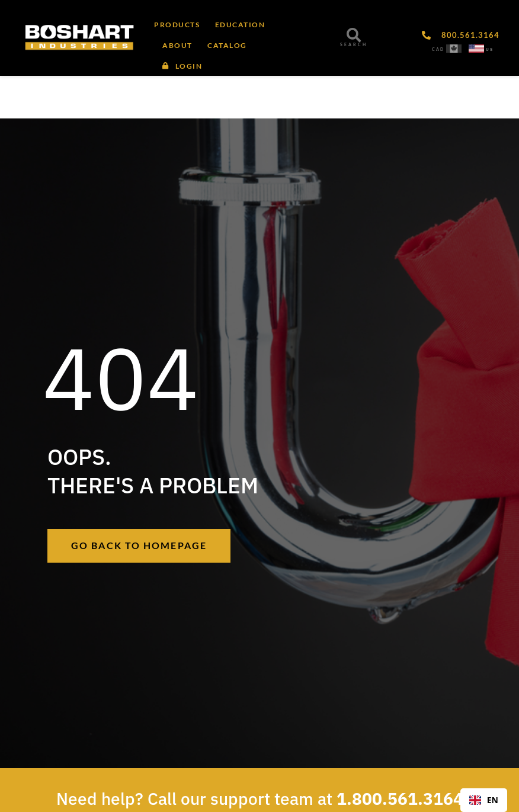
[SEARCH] (354, 35)
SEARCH (354, 45)
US (490, 49)
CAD (438, 49)
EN (484, 800)
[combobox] (484, 800)
